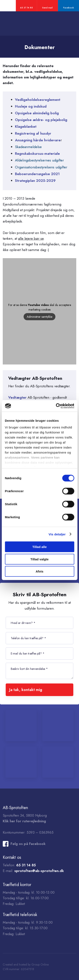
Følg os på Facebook (28, 844)
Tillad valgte (39, 559)
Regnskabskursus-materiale (37, 154)
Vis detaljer (57, 534)
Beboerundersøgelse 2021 (37, 174)
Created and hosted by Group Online (26, 964)
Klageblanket (26, 126)
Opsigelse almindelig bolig (37, 113)
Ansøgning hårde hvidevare (38, 140)
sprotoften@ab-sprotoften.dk (39, 871)
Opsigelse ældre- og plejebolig (41, 120)
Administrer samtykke (39, 317)
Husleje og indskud (31, 106)
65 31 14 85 (26, 865)
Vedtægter (18, 397)
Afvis (39, 571)
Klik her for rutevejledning (24, 821)
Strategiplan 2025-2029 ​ (35, 181)
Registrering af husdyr (33, 133)
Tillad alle (39, 547)
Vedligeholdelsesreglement (38, 100)
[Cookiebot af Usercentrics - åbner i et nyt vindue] (56, 406)
